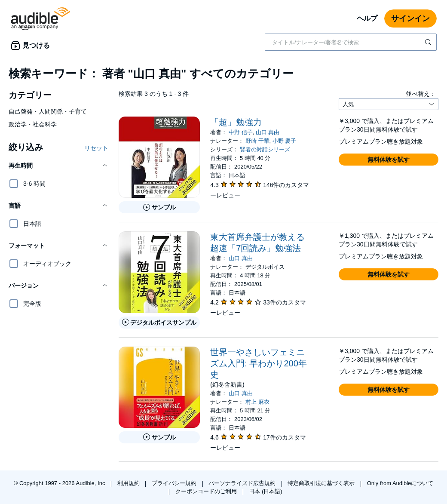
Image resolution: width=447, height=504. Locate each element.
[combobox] (351, 42)
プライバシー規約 (175, 483)
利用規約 (129, 483)
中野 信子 (241, 132)
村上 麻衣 (257, 402)
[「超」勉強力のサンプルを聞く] (159, 207)
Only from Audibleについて (400, 483)
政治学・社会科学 (33, 124)
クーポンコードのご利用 (207, 491)
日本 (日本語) (265, 491)
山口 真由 (268, 132)
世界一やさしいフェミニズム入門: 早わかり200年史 (258, 363)
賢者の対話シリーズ (265, 149)
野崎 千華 (257, 141)
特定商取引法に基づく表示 (322, 483)
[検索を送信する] (429, 42)
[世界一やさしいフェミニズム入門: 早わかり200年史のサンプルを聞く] (159, 437)
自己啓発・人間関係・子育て (48, 111)
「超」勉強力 (236, 122)
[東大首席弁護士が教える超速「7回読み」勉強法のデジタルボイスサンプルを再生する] (159, 323)
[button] (58, 166)
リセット (96, 148)
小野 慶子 (285, 141)
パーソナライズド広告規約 (243, 483)
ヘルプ (367, 18)
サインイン (410, 18)
